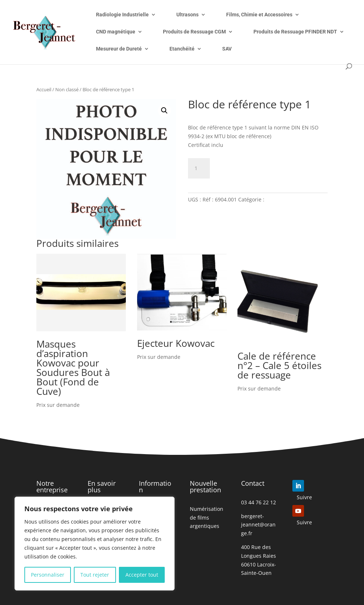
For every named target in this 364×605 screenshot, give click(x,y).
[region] (95, 544)
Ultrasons (187, 15)
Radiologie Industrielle (122, 15)
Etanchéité (182, 49)
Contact (253, 483)
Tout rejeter (95, 575)
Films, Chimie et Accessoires (259, 15)
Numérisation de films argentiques (207, 518)
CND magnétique (116, 32)
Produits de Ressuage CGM (194, 32)
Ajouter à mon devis (259, 167)
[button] (164, 111)
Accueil (44, 89)
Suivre (304, 497)
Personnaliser (48, 575)
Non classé (67, 89)
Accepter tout (142, 575)
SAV (227, 49)
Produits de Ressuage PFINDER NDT (295, 32)
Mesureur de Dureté (119, 49)
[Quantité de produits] (199, 168)
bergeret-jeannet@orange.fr (258, 525)
